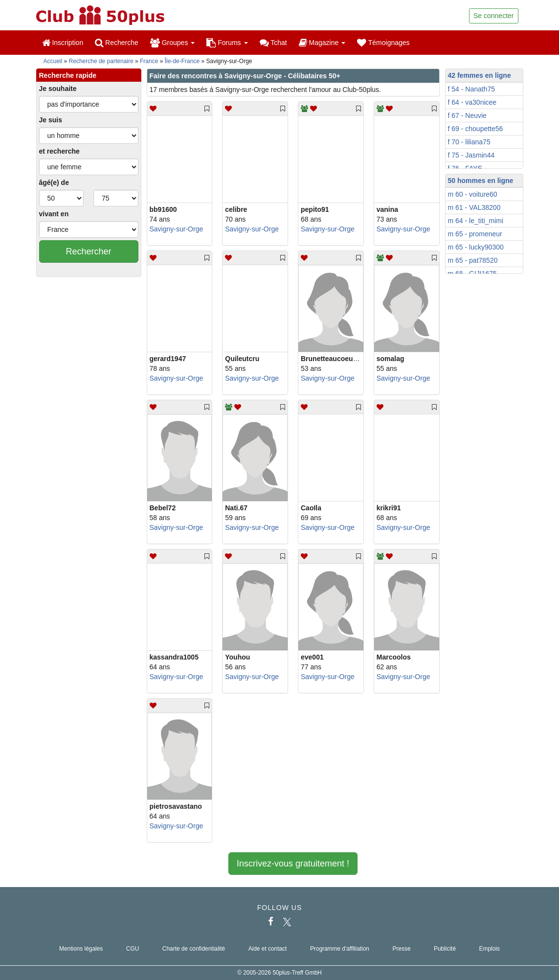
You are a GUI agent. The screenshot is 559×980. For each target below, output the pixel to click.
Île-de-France (182, 61)
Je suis (51, 120)
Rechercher (88, 251)
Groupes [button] (172, 43)
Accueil (53, 61)
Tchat (273, 43)
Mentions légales (81, 949)
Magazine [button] (322, 43)
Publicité (445, 949)
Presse (401, 949)
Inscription (63, 43)
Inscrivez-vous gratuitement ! (293, 864)
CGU (133, 949)
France (149, 61)
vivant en (54, 214)
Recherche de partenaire (101, 61)
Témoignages (383, 43)
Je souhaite (58, 89)
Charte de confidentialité (194, 949)
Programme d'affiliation (340, 949)
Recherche (117, 43)
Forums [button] (227, 43)
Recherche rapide (68, 75)
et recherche (59, 151)
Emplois (490, 949)
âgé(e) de (54, 182)
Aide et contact (268, 949)
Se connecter (494, 16)
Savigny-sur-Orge (177, 229)
